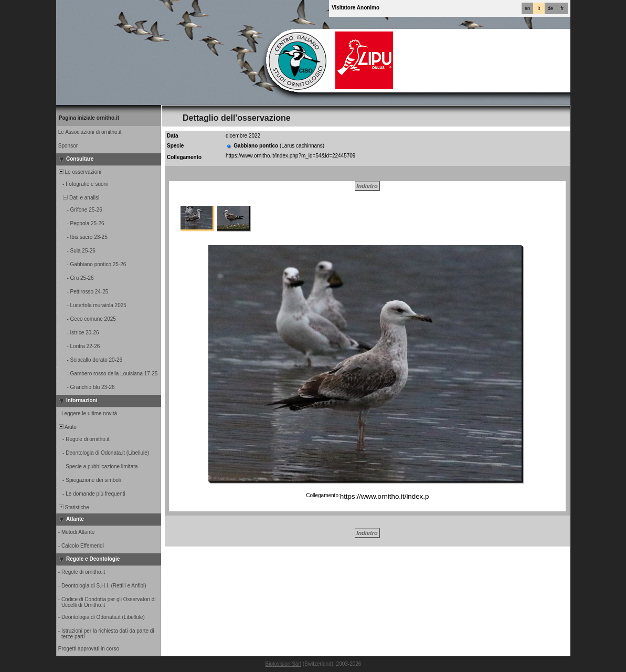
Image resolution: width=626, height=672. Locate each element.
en (527, 8)
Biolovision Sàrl (283, 664)
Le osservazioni (79, 172)
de (550, 8)
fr (562, 8)
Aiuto (67, 427)
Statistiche (73, 507)
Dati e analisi (78, 198)
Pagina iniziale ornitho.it (89, 118)
